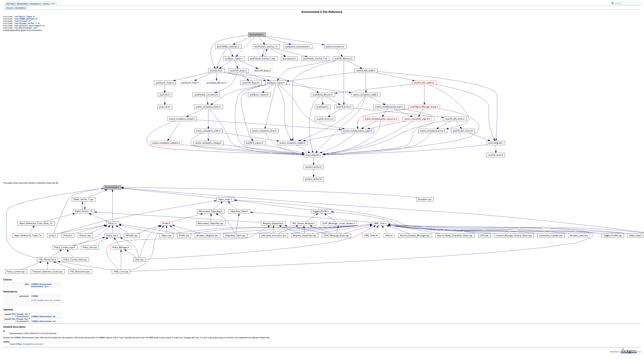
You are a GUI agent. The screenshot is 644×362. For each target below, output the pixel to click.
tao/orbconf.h (22, 22)
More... (47, 289)
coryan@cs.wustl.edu (33, 347)
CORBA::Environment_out (44, 324)
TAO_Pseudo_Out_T (21, 322)
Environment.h (16, 336)
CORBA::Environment (41, 287)
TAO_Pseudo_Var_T (21, 317)
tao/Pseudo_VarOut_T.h (27, 25)
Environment (37, 289)
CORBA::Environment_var (43, 319)
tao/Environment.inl (26, 31)
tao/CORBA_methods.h (26, 20)
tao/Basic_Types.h (25, 17)
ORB (151, 341)
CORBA (35, 299)
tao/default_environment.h (29, 28)
